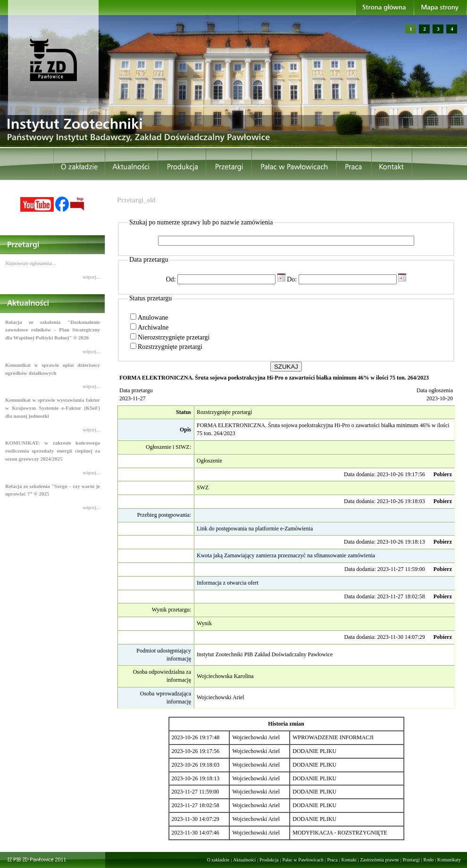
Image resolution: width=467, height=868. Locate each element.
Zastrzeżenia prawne (380, 860)
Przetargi (411, 860)
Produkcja (269, 860)
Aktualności (244, 860)
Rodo (429, 860)
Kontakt (349, 860)
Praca (332, 860)
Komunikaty (449, 860)
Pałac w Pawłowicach (303, 860)
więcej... (91, 277)
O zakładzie (218, 860)
